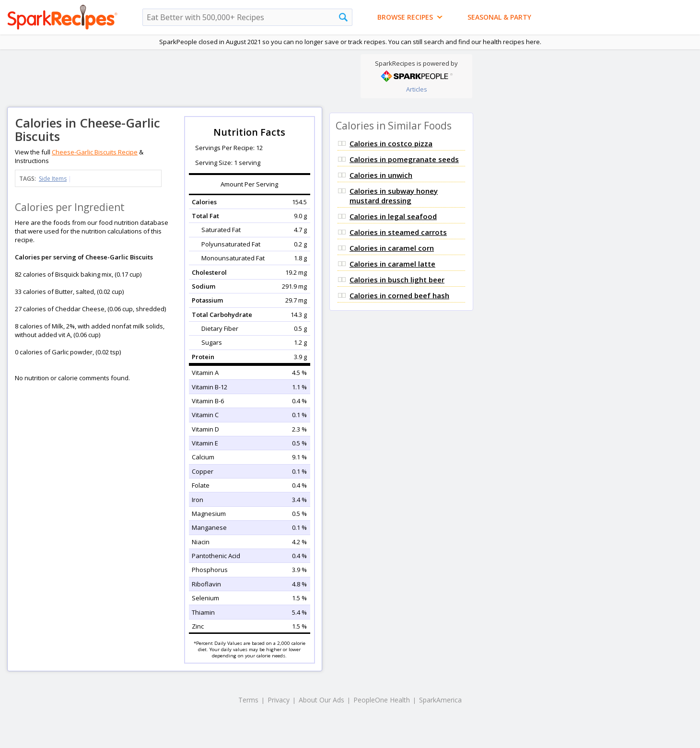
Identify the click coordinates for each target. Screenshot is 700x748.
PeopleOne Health (382, 700)
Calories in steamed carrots (398, 232)
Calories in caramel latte (392, 264)
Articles (417, 89)
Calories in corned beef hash (399, 295)
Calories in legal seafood (393, 216)
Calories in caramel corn (392, 248)
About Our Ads (321, 700)
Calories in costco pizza (391, 143)
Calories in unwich (381, 175)
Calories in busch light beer (397, 280)
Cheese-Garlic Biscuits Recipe (95, 152)
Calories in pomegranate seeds (404, 159)
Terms (248, 700)
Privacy (279, 700)
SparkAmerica (440, 700)
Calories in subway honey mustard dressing (394, 196)
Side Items (53, 179)
